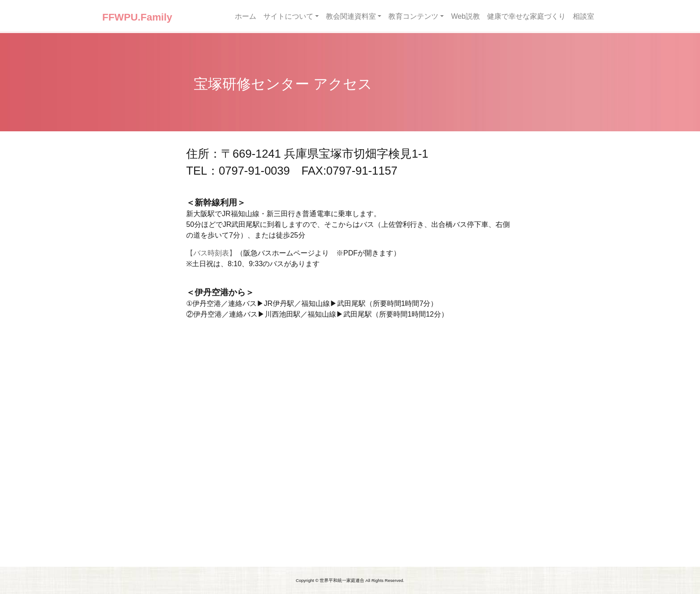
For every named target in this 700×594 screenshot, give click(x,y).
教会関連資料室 (351, 16)
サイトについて (288, 16)
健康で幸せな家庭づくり (526, 16)
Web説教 (465, 16)
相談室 (583, 16)
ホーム (246, 16)
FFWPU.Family (137, 17)
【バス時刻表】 (211, 253)
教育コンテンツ (413, 16)
